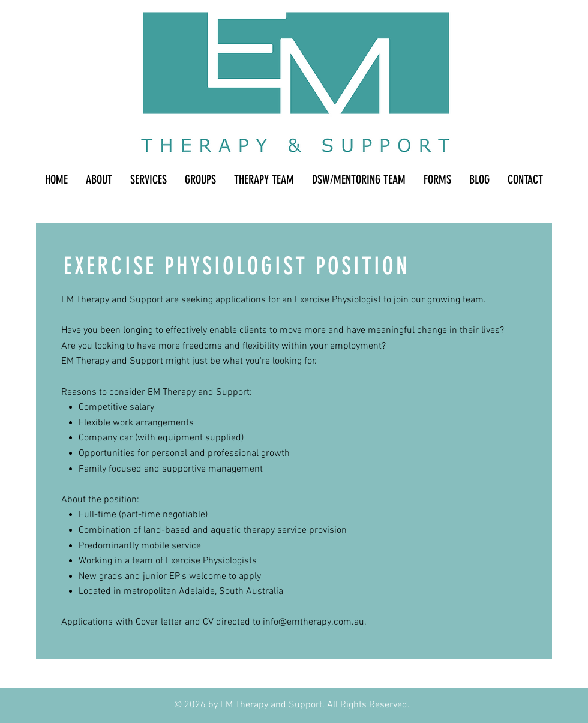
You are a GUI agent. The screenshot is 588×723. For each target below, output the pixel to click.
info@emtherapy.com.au (313, 622)
